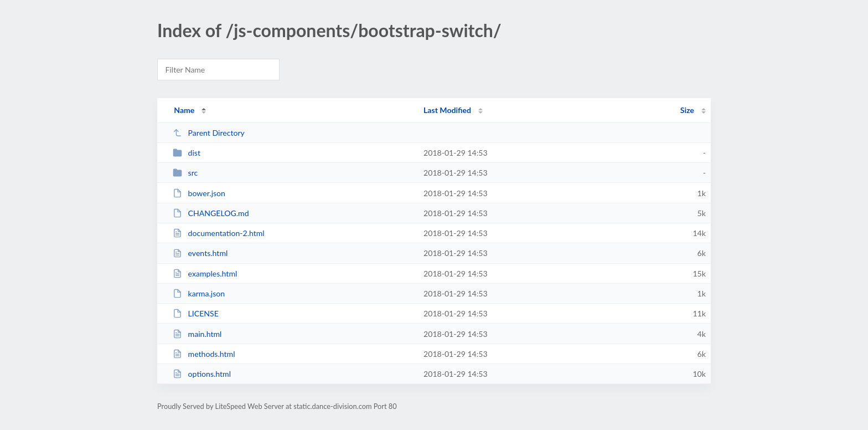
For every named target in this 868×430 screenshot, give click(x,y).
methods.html (204, 354)
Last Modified (447, 110)
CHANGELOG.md (211, 213)
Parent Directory (209, 133)
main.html (197, 334)
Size (687, 110)
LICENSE (196, 313)
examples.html (205, 273)
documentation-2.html (219, 233)
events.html (200, 253)
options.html (202, 374)
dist (187, 153)
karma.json (199, 293)
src (185, 173)
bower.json (199, 193)
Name (184, 110)
